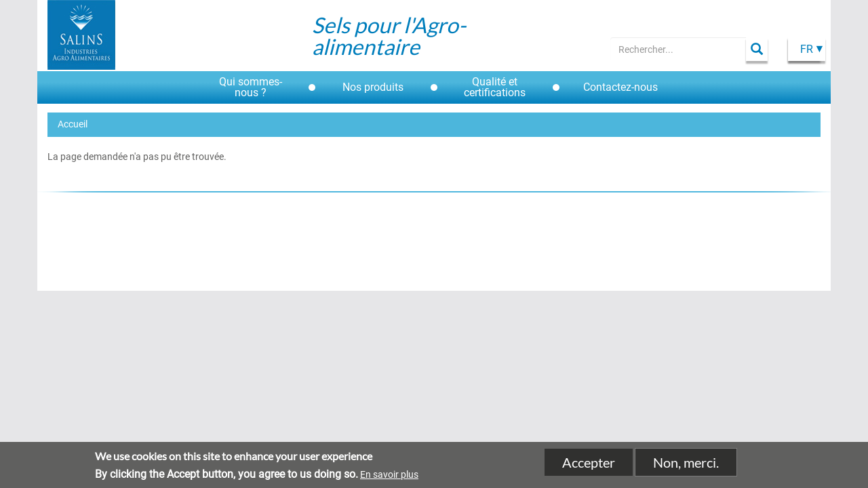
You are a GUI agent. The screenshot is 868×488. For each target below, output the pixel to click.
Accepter (589, 465)
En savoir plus (389, 478)
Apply (757, 49)
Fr (807, 49)
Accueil (73, 124)
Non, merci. (686, 465)
